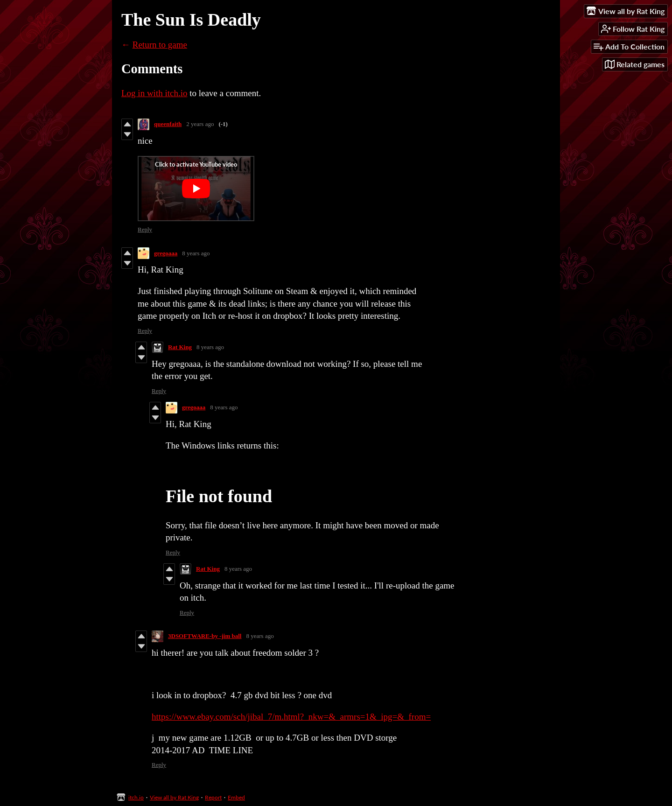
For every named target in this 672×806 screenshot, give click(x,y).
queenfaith (168, 124)
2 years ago (200, 124)
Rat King (180, 347)
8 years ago (196, 253)
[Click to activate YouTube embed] (196, 189)
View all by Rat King (174, 797)
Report (213, 797)
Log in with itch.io (154, 93)
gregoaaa (166, 253)
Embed (236, 797)
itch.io (136, 797)
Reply (145, 229)
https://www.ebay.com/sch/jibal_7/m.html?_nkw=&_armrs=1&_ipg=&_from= (291, 717)
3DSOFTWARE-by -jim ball (205, 636)
